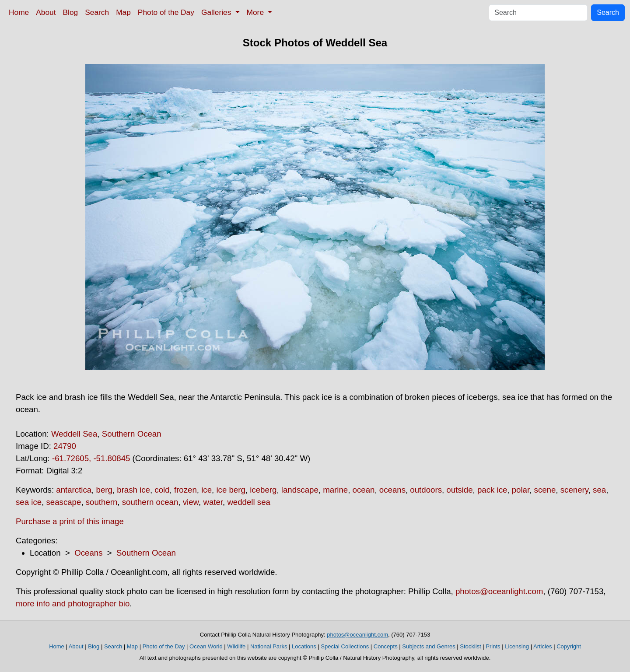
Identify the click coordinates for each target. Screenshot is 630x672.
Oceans (88, 553)
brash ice (133, 490)
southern (102, 502)
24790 (65, 446)
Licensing (517, 646)
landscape (300, 490)
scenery (574, 490)
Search (97, 12)
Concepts (386, 646)
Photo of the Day (166, 12)
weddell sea (249, 502)
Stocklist (470, 646)
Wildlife (236, 646)
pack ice (492, 490)
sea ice (29, 502)
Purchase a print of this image (70, 521)
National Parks (269, 646)
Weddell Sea (74, 434)
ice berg (231, 490)
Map (123, 12)
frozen (185, 490)
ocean (364, 490)
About (46, 12)
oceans (392, 490)
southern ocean (150, 502)
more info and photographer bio (73, 604)
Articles (543, 646)
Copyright (569, 646)
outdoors (426, 490)
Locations (304, 646)
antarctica (74, 490)
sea (599, 490)
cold (162, 490)
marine (335, 490)
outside (459, 490)
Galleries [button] (217, 12)
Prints (493, 646)
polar (521, 490)
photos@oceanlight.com (499, 591)
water (213, 502)
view (191, 502)
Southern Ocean (132, 434)
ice (206, 490)
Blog (71, 12)
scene (545, 490)
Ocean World (206, 646)
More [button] (256, 12)
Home (19, 12)
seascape (64, 502)
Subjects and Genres (429, 646)
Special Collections (345, 646)
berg (104, 490)
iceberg (263, 490)
